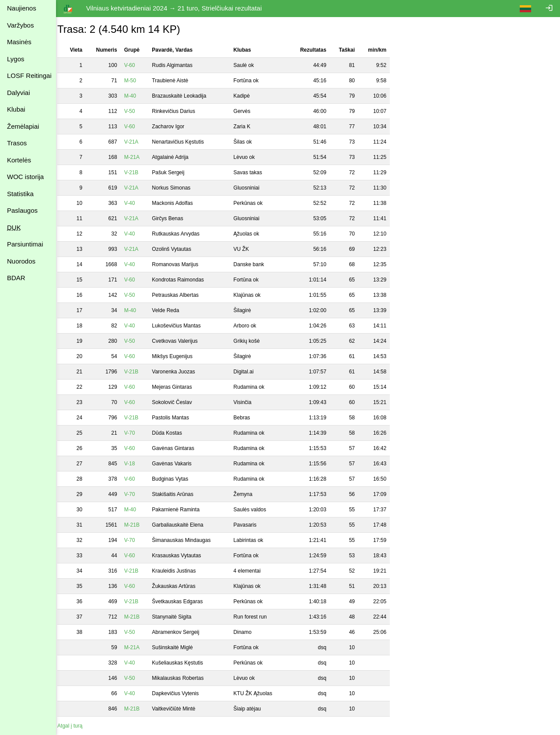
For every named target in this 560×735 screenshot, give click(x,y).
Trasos (17, 143)
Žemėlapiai (23, 126)
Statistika (20, 194)
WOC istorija (25, 177)
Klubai (16, 109)
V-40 (135, 203)
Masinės (19, 42)
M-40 (136, 96)
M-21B (138, 525)
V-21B (137, 172)
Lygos (16, 59)
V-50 (135, 111)
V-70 (135, 433)
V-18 (135, 464)
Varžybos (20, 25)
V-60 (135, 65)
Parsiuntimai (25, 244)
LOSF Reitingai (29, 76)
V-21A (137, 142)
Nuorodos (21, 261)
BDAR (16, 278)
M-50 (136, 81)
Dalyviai (19, 93)
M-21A (138, 157)
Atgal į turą (75, 726)
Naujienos (22, 8)
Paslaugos (22, 210)
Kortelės (19, 160)
